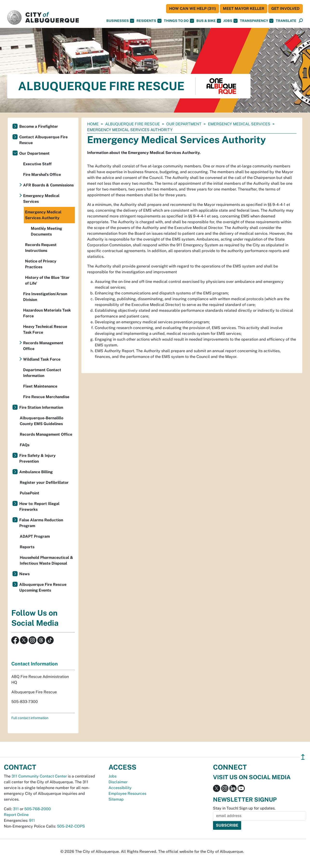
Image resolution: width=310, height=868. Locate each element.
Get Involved (285, 9)
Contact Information (35, 664)
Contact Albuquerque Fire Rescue (43, 140)
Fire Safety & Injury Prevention (37, 458)
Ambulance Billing (36, 472)
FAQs (25, 445)
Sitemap (116, 799)
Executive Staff (37, 164)
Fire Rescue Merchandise (46, 397)
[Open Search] (301, 21)
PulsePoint (29, 493)
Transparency (257, 21)
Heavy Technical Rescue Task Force (45, 329)
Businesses (120, 21)
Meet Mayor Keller (244, 9)
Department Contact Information (42, 373)
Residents (149, 21)
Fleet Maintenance (40, 386)
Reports (27, 547)
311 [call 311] (16, 809)
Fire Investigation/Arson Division (45, 297)
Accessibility (120, 788)
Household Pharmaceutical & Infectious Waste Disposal (46, 560)
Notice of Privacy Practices (41, 264)
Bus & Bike (209, 21)
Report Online (16, 815)
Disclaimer (118, 782)
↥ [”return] (303, 757)
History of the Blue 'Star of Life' (47, 280)
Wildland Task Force (42, 359)
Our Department (184, 124)
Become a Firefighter (39, 126)
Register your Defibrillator (44, 482)
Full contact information (30, 718)
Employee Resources (127, 794)
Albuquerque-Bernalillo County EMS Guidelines (42, 421)
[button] (286, 21)
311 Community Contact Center (39, 776)
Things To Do (179, 21)
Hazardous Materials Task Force (47, 313)
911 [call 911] (32, 820)
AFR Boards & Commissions (48, 185)
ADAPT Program (35, 536)
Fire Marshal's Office (42, 175)
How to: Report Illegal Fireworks (39, 507)
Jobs (230, 21)
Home (93, 124)
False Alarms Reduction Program (41, 523)
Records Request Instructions (41, 248)
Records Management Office (43, 346)
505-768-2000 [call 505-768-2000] (38, 809)
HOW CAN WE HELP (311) (193, 9)
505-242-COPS (71, 826)
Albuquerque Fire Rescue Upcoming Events (43, 587)
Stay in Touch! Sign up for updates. (244, 808)
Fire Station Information (41, 407)
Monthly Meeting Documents (46, 231)
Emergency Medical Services (239, 124)
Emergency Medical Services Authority (43, 215)
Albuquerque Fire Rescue (132, 124)
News (24, 574)
